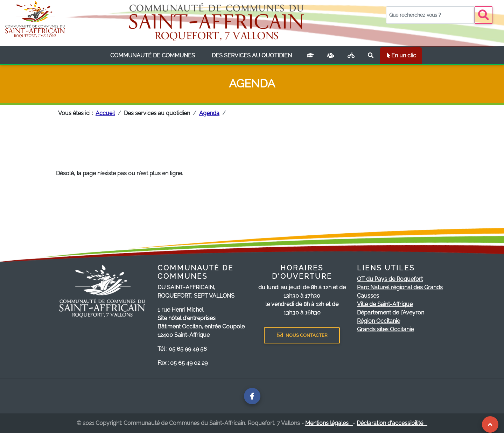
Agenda (209, 113)
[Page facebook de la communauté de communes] (252, 396)
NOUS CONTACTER (302, 335)
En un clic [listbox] (401, 55)
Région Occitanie (379, 321)
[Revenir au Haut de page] (490, 424)
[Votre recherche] (430, 15)
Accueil (105, 113)
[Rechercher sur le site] (371, 56)
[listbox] (153, 56)
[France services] (331, 56)
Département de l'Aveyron (391, 313)
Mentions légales (329, 423)
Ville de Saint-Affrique (385, 304)
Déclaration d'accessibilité (392, 423)
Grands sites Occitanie (385, 329)
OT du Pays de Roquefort (390, 279)
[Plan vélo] (351, 56)
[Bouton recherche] (484, 15)
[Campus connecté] (310, 56)
